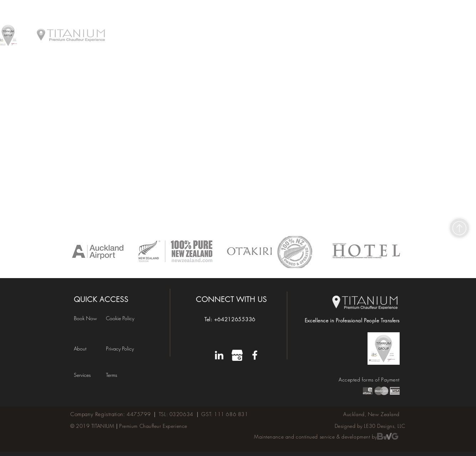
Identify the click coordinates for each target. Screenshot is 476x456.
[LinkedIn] (219, 355)
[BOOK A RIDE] (391, 10)
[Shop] (459, 228)
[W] (237, 355)
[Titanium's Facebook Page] (255, 355)
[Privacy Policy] (125, 349)
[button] (119, 375)
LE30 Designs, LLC (385, 426)
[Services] (88, 375)
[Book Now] (90, 318)
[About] (87, 349)
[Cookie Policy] (125, 318)
